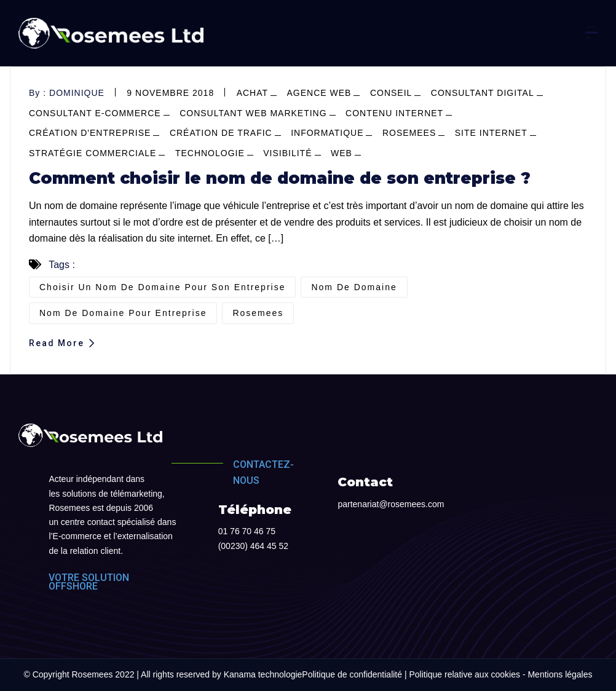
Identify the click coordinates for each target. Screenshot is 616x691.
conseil (391, 93)
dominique (77, 93)
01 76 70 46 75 (247, 531)
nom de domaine (354, 287)
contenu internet (394, 113)
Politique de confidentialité (352, 674)
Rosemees (409, 133)
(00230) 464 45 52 (253, 546)
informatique (327, 133)
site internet (491, 133)
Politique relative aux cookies (464, 674)
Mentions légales (560, 674)
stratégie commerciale (93, 153)
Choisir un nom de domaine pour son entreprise (162, 287)
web (342, 153)
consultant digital (483, 93)
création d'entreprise (90, 133)
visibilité (287, 153)
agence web (319, 93)
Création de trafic (221, 133)
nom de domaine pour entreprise (123, 313)
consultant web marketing (253, 113)
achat (252, 93)
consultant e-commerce (95, 113)
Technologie (210, 153)
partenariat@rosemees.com (391, 504)
